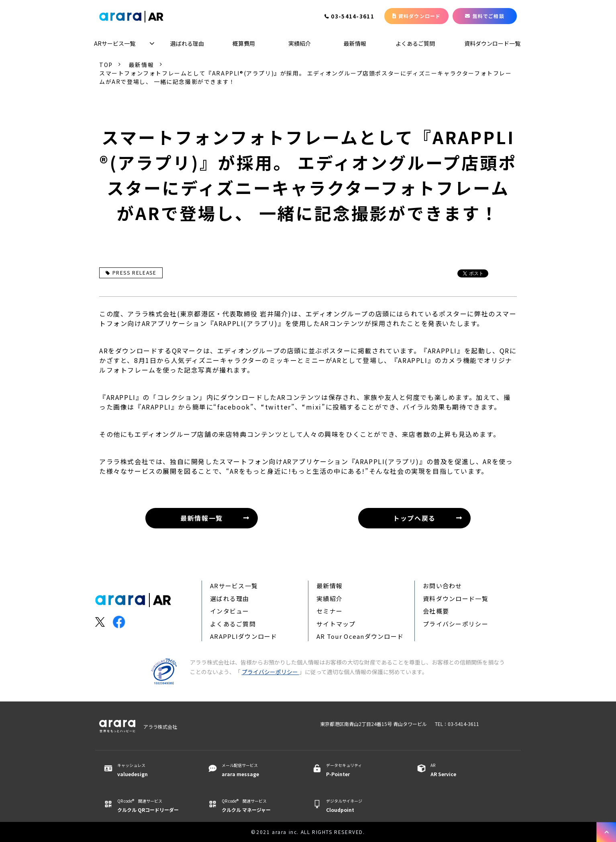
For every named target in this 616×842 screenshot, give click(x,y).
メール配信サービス (257, 770)
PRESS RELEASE (131, 272)
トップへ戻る (414, 518)
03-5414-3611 (353, 17)
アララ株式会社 (160, 727)
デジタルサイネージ (361, 806)
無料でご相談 (489, 16)
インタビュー (230, 611)
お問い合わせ (443, 586)
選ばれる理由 (187, 43)
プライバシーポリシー (456, 624)
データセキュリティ (361, 770)
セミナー (329, 611)
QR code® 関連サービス (152, 806)
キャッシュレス (152, 770)
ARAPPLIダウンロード (244, 636)
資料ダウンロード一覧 (492, 43)
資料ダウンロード (420, 16)
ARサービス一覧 (115, 43)
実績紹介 (300, 43)
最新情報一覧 (202, 518)
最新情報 (355, 43)
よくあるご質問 (415, 43)
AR (466, 770)
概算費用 (244, 43)
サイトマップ (336, 624)
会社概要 (436, 611)
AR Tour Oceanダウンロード (360, 636)
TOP (106, 65)
